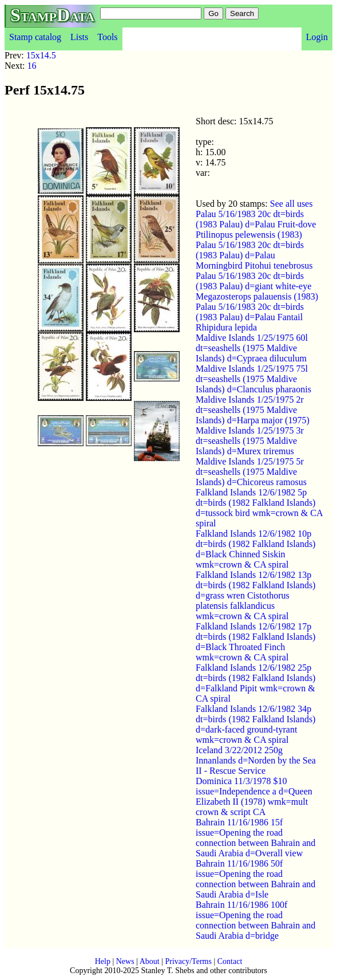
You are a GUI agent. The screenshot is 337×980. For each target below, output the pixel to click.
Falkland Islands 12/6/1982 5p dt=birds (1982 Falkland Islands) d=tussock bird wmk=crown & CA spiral (259, 508)
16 (32, 66)
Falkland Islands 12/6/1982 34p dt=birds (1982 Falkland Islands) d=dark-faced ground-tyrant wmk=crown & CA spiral (255, 724)
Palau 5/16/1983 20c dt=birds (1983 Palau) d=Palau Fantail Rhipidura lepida (250, 317)
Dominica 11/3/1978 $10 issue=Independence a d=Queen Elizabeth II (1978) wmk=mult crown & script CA (254, 796)
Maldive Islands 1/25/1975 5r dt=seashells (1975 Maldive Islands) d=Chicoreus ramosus (251, 472)
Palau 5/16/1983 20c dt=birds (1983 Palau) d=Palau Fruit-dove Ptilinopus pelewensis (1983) (256, 224)
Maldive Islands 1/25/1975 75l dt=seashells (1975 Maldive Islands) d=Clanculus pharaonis (253, 379)
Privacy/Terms (188, 961)
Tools (107, 37)
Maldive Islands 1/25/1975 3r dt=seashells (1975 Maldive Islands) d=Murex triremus (250, 441)
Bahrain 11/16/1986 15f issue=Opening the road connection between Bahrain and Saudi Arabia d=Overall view (255, 838)
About (150, 961)
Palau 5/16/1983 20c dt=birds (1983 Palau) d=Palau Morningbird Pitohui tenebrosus (254, 255)
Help (103, 961)
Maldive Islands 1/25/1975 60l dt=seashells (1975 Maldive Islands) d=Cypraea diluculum (252, 348)
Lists (79, 37)
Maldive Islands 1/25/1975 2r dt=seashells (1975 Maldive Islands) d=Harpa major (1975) (253, 410)
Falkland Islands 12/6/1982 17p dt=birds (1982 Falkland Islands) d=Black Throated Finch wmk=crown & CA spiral (255, 642)
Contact (230, 961)
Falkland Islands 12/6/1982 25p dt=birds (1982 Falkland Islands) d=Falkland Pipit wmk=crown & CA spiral (255, 683)
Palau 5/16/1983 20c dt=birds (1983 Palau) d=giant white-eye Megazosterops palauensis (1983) (257, 286)
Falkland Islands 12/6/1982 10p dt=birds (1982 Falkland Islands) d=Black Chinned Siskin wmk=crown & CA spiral (255, 549)
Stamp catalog (35, 37)
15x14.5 (41, 55)
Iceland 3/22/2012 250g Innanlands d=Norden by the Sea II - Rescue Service (256, 760)
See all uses (292, 204)
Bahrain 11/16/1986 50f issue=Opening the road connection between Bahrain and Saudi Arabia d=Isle (255, 879)
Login (317, 37)
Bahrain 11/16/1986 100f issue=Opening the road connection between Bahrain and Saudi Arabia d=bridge (255, 920)
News (125, 961)
